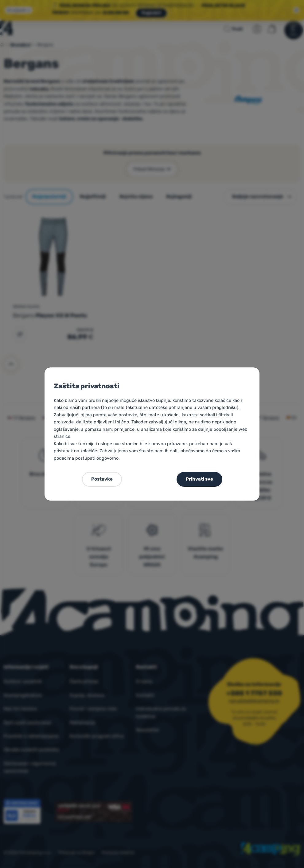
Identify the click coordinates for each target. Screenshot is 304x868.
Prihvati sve (199, 479)
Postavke (102, 479)
